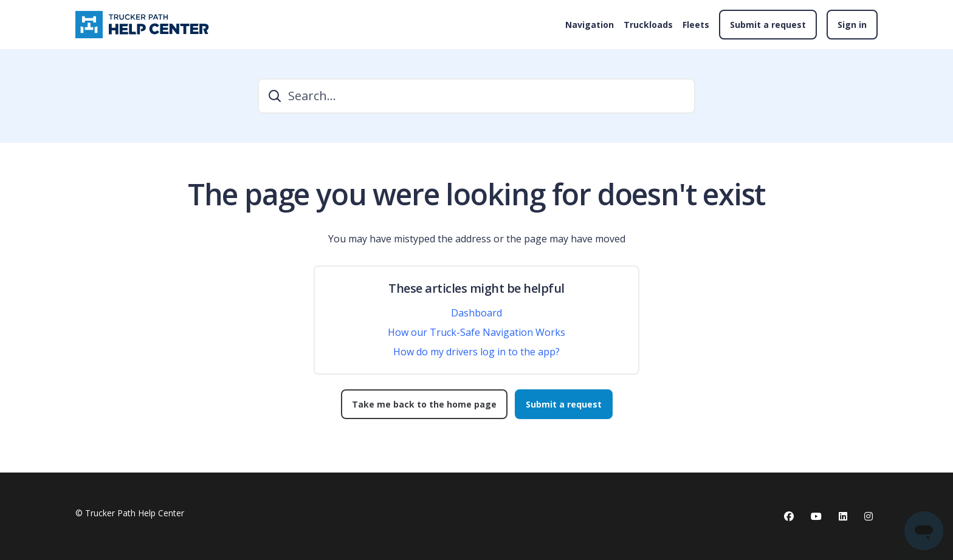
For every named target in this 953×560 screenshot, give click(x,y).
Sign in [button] (852, 25)
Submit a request (768, 25)
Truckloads (648, 25)
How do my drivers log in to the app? (476, 352)
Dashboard (476, 313)
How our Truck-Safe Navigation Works (476, 332)
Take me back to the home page (424, 404)
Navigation (590, 25)
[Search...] (476, 96)
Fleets (696, 25)
